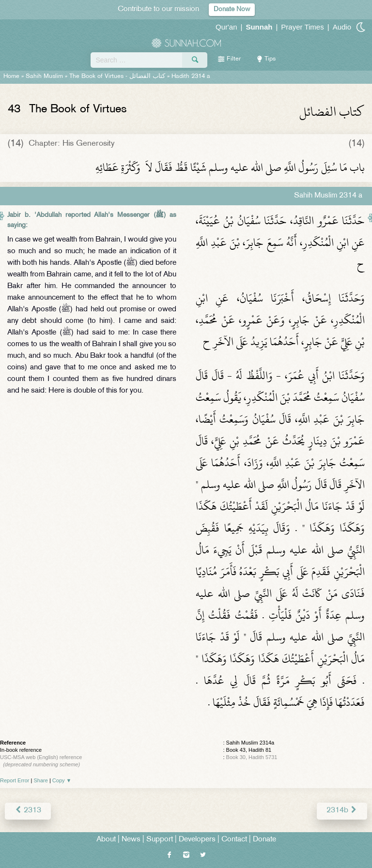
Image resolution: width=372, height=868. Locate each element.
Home (11, 76)
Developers (197, 840)
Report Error (15, 780)
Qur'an (226, 27)
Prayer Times (302, 27)
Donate (264, 840)
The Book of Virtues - (117, 76)
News (131, 840)
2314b (342, 811)
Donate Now (232, 9)
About (106, 840)
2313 (28, 811)
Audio (342, 27)
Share (41, 780)
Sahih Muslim (44, 76)
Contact (234, 840)
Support (160, 840)
